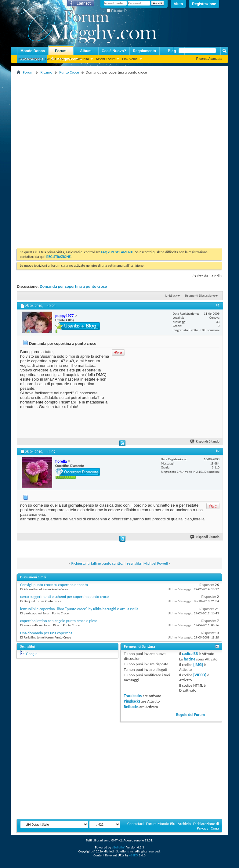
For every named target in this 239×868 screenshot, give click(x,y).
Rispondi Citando (205, 441)
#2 (218, 451)
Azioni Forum (106, 59)
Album (86, 51)
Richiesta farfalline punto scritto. (97, 563)
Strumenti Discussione (200, 296)
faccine (190, 659)
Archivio (184, 824)
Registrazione (204, 4)
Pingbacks (132, 701)
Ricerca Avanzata (209, 59)
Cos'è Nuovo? (114, 51)
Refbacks (131, 707)
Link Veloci (130, 59)
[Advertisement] (126, 119)
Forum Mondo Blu (161, 824)
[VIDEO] (200, 675)
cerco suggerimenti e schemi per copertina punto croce (64, 597)
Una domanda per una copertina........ (50, 633)
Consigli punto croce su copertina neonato (54, 585)
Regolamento (144, 51)
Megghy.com (64, 59)
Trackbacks (133, 696)
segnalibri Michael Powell (147, 563)
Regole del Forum (190, 715)
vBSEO (134, 855)
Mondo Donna (33, 51)
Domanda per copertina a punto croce (73, 286)
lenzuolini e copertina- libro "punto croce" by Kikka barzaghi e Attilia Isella (79, 609)
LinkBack (171, 296)
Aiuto (178, 4)
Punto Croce (69, 72)
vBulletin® (119, 847)
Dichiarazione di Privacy (206, 826)
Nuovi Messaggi (30, 59)
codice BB (190, 654)
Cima (215, 828)
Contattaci (136, 824)
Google (32, 654)
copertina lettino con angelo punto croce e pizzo (59, 621)
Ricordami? (117, 11)
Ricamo (46, 72)
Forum (61, 51)
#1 (218, 305)
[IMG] (198, 665)
